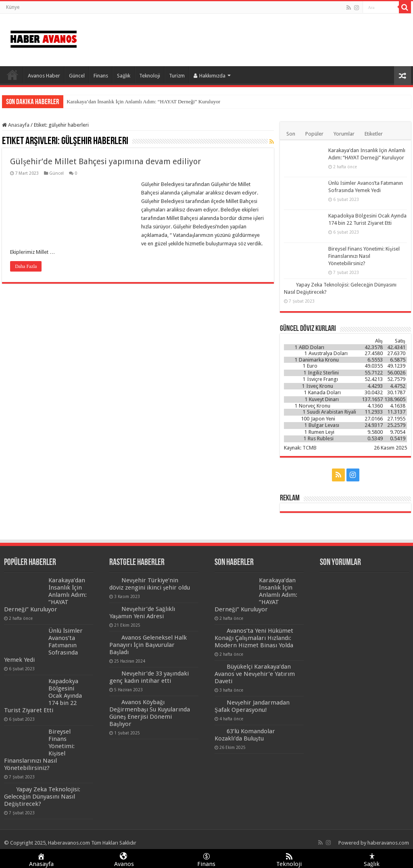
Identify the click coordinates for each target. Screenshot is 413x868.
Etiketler (374, 134)
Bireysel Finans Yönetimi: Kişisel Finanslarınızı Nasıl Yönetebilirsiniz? (364, 256)
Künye (13, 7)
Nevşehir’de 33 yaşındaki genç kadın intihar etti (149, 677)
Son (291, 134)
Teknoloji (150, 76)
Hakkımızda (210, 76)
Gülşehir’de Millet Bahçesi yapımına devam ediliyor (105, 161)
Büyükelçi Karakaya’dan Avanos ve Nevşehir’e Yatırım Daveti (255, 674)
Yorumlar (344, 134)
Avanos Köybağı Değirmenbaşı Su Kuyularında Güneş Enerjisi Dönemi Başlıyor (150, 713)
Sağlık (124, 76)
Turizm (177, 76)
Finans (101, 76)
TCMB (310, 448)
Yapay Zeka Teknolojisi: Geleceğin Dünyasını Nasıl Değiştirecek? (42, 797)
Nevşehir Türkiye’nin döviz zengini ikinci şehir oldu (150, 584)
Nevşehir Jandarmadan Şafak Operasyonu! (252, 706)
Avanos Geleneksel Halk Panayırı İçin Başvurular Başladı (148, 645)
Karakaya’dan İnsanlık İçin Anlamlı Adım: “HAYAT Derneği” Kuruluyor (143, 101)
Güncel (77, 76)
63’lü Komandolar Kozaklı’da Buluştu (245, 735)
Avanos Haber (44, 76)
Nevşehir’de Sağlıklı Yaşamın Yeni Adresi (142, 613)
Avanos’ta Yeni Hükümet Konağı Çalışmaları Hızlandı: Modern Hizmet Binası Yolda (254, 638)
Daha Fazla (26, 266)
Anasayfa (13, 75)
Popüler (314, 134)
